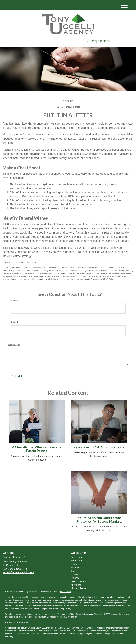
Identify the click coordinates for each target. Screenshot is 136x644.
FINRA (57, 628)
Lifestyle (75, 578)
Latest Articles (78, 581)
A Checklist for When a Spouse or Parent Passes (37, 449)
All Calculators (78, 588)
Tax (73, 571)
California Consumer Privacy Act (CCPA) (93, 614)
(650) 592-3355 (98, 41)
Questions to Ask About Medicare (99, 447)
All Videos (76, 585)
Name (14, 300)
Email (14, 322)
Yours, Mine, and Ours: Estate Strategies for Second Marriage (99, 520)
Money (74, 575)
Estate (74, 564)
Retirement (77, 557)
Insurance (76, 568)
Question (14, 345)
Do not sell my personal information (62, 617)
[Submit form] (17, 376)
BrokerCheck (66, 592)
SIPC (66, 628)
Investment (77, 561)
